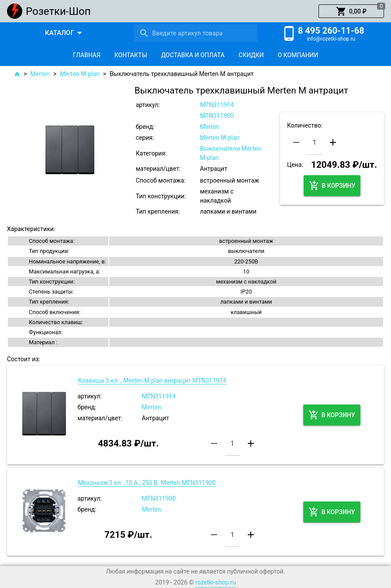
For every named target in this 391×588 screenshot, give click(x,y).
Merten (40, 74)
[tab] (87, 55)
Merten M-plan (80, 74)
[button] (351, 11)
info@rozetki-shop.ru (331, 39)
